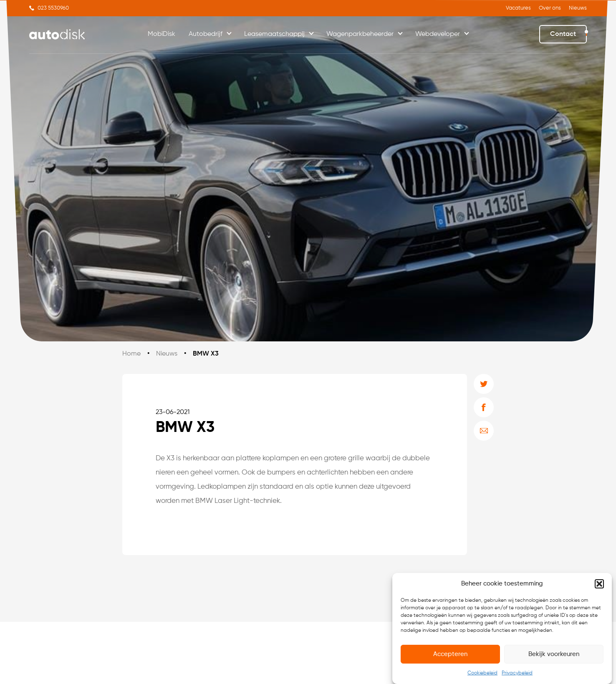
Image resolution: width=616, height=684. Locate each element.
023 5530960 (53, 8)
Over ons (550, 8)
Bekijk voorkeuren (554, 654)
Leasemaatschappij (274, 34)
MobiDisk (162, 34)
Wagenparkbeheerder (360, 34)
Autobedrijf (206, 34)
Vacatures (518, 8)
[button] (599, 584)
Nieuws (578, 8)
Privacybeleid (517, 673)
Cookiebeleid (482, 673)
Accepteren (450, 654)
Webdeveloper (438, 34)
